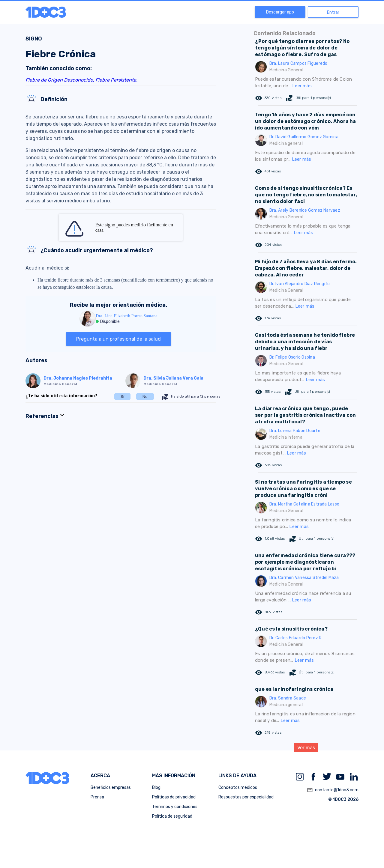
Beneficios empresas (111, 787)
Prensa (97, 797)
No (145, 397)
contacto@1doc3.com (333, 790)
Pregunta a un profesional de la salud (118, 339)
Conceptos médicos (238, 787)
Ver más (306, 748)
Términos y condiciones (175, 807)
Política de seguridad (172, 816)
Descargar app (280, 12)
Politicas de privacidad (174, 797)
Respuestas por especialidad (246, 797)
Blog (156, 787)
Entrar (333, 12)
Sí (122, 397)
